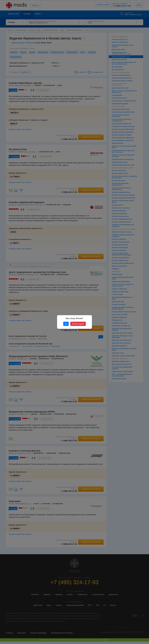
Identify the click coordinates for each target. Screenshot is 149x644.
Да (66, 324)
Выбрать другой (78, 324)
